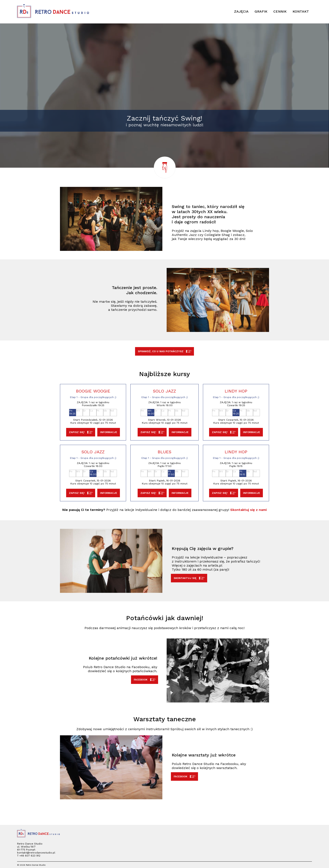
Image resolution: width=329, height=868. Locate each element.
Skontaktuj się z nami (248, 510)
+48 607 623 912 (30, 856)
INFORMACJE (109, 432)
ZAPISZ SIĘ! (81, 432)
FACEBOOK (145, 680)
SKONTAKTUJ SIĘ (189, 578)
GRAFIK (261, 11)
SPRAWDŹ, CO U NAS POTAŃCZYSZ (165, 351)
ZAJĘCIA (241, 11)
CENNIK (280, 11)
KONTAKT (301, 11)
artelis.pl (215, 565)
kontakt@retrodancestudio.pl (36, 853)
